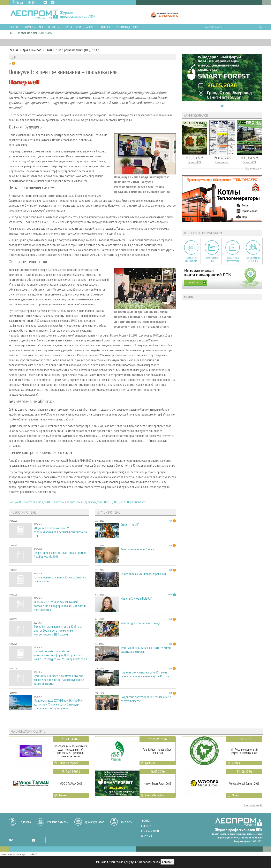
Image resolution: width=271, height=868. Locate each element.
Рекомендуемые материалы (35, 33)
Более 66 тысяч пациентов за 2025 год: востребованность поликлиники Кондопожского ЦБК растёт (58, 630)
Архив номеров (32, 50)
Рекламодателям (127, 27)
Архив (90, 27)
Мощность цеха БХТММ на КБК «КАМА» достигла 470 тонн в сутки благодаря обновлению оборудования (58, 704)
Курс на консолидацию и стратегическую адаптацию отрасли (146, 650)
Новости (54, 27)
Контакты (127, 822)
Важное (146, 821)
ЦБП (11, 33)
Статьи (50, 50)
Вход (20, 2)
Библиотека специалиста (191, 259)
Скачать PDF (195, 162)
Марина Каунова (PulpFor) (136, 598)
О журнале (105, 27)
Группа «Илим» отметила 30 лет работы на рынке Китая (60, 579)
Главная (14, 27)
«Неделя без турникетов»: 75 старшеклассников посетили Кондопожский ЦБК (61, 532)
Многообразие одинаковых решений (143, 574)
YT (33, 840)
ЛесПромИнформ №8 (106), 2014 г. (79, 50)
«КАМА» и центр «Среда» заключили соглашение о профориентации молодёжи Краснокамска (60, 606)
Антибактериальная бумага (137, 549)
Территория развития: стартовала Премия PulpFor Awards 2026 (60, 555)
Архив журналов (94, 822)
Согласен (168, 862)
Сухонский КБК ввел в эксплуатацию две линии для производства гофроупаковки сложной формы (59, 680)
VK (45, 2)
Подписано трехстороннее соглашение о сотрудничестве (146, 699)
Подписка (25, 822)
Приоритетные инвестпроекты (232, 259)
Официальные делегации (253, 259)
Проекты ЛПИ (73, 27)
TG (53, 3)
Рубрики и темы (33, 27)
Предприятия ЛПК (212, 259)
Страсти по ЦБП (130, 525)
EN (34, 2)
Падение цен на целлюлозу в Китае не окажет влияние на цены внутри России (145, 674)
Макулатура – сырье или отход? (140, 623)
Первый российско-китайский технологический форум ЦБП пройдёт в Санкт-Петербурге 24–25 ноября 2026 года (60, 655)
